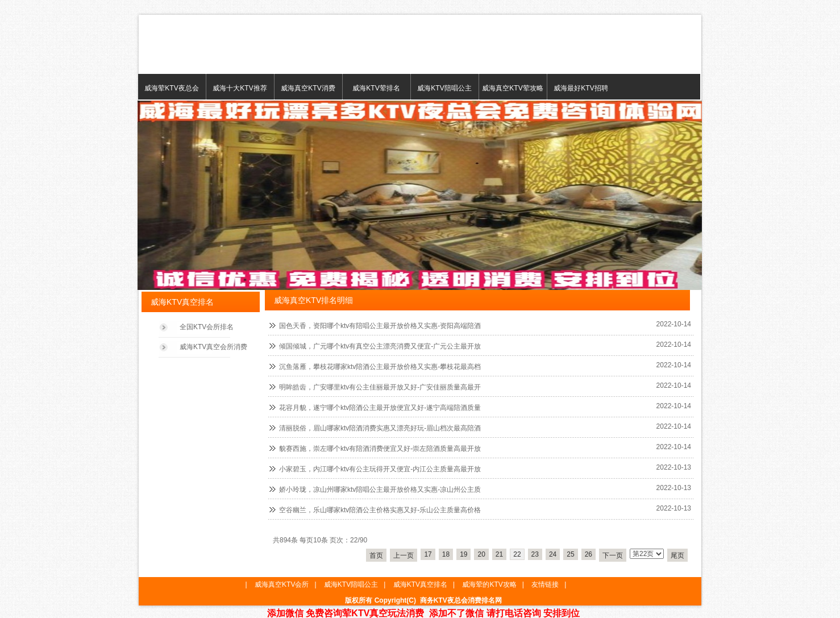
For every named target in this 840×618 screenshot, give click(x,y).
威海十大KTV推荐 (240, 88)
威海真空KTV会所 (282, 584)
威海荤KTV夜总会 (171, 88)
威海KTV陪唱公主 (444, 88)
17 (428, 554)
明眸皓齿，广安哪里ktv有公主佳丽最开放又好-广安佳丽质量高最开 (380, 387)
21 (499, 554)
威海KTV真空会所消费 (213, 347)
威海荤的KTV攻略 (489, 584)
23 (535, 554)
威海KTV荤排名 (376, 88)
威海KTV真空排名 (420, 584)
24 (553, 554)
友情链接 (545, 584)
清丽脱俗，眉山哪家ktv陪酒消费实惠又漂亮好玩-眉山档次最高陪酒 (380, 428)
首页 (376, 555)
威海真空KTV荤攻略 (512, 88)
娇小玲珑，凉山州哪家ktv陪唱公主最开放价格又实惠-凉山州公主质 (380, 490)
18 (446, 554)
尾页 (677, 555)
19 (463, 554)
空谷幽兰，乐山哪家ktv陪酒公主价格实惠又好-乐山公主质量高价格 (380, 510)
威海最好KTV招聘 (581, 88)
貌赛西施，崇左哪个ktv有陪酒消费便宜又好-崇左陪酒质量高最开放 (380, 449)
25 (570, 554)
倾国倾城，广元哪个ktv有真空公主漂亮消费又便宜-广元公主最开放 (380, 346)
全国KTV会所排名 (207, 327)
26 (589, 554)
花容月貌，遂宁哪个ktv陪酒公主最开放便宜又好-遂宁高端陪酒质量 (380, 408)
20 (481, 554)
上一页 (404, 555)
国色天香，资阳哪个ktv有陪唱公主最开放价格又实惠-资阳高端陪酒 (380, 326)
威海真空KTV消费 (308, 88)
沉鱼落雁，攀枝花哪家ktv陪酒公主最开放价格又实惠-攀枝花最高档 (380, 367)
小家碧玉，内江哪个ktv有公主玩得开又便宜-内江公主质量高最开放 (380, 469)
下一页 (613, 555)
